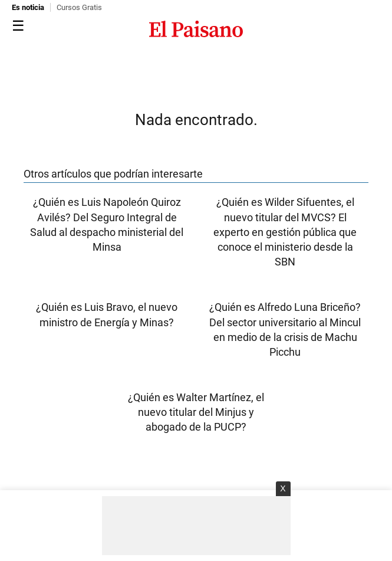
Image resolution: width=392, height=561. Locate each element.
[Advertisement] (196, 526)
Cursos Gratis (79, 7)
